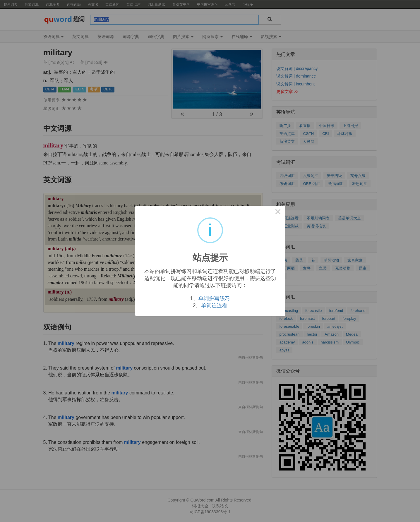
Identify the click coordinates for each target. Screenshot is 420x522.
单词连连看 (214, 305)
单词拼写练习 (214, 298)
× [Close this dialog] (278, 213)
